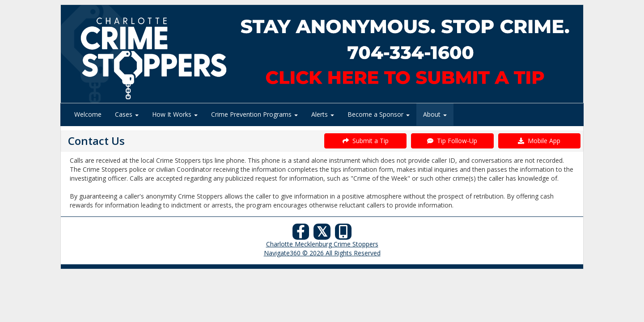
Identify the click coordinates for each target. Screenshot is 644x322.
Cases (127, 114)
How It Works (175, 114)
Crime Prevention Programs (254, 114)
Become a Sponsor (379, 114)
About (435, 114)
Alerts (323, 114)
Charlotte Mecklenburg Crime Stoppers (322, 244)
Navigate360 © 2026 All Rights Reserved (322, 253)
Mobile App (539, 141)
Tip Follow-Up (452, 141)
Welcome (88, 114)
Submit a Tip (366, 141)
